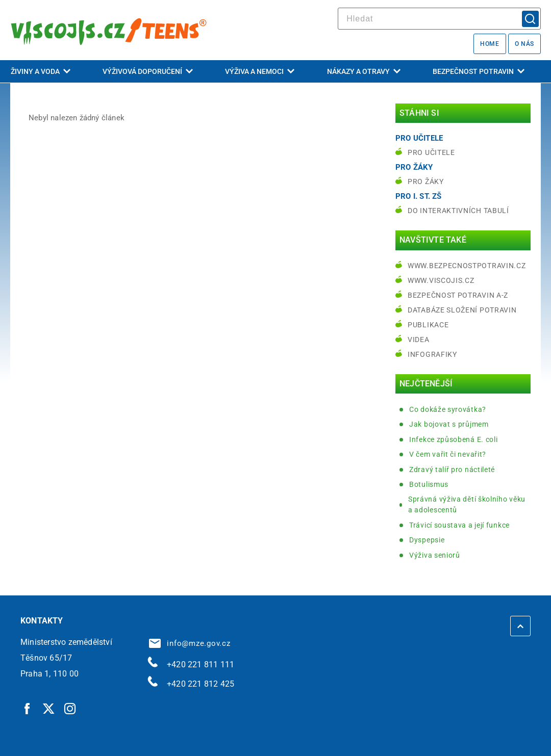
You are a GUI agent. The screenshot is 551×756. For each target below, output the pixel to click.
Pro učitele (431, 152)
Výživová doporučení (148, 71)
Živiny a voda (41, 71)
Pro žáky (426, 181)
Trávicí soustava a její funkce (459, 525)
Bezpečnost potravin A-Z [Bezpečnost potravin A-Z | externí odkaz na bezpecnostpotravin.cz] (458, 295)
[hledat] (439, 19)
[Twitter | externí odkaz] (49, 708)
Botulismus (429, 484)
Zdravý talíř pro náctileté (452, 470)
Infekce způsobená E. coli (454, 439)
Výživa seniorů (435, 555)
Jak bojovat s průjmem (449, 424)
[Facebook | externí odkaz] (28, 708)
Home (490, 44)
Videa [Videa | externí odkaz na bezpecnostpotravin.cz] (419, 340)
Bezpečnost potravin (479, 71)
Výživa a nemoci (260, 71)
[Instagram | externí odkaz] (70, 708)
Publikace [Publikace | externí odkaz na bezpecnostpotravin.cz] (428, 325)
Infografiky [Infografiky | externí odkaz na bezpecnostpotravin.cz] (432, 354)
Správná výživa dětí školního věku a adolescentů (467, 504)
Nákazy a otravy (364, 71)
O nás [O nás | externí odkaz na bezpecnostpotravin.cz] (524, 44)
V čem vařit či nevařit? (448, 454)
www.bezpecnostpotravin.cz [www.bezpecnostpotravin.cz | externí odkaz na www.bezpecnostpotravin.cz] (467, 266)
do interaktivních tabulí (458, 211)
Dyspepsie (427, 540)
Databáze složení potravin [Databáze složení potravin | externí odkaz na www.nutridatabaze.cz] (462, 310)
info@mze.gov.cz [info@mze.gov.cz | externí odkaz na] (190, 643)
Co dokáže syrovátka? (448, 409)
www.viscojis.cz (441, 280)
